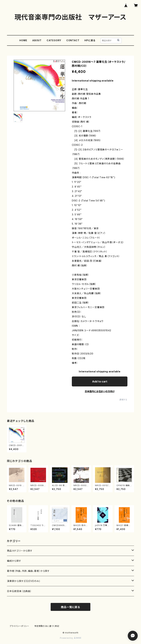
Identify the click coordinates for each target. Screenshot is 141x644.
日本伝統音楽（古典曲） (19, 591)
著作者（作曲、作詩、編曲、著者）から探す (28, 571)
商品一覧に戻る (70, 607)
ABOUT (37, 40)
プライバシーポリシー (19, 626)
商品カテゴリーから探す (20, 551)
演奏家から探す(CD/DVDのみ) (24, 581)
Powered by (70, 638)
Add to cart (100, 381)
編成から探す (14, 561)
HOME (23, 40)
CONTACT (73, 40)
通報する (123, 400)
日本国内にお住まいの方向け (100, 391)
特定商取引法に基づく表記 (47, 626)
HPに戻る (90, 40)
